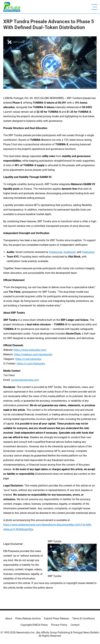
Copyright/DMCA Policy (34, 625)
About (9, 618)
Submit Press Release (56, 618)
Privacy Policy (59, 625)
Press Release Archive (28, 618)
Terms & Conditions (83, 618)
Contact (75, 625)
